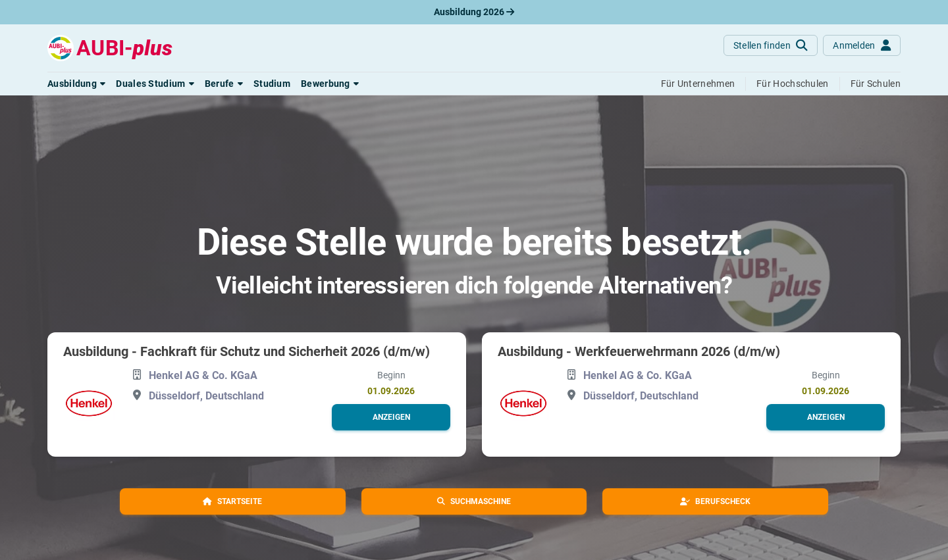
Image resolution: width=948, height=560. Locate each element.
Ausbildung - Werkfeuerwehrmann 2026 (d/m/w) (639, 351)
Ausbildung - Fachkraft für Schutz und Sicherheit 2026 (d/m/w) (247, 351)
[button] (76, 84)
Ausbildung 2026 (474, 12)
